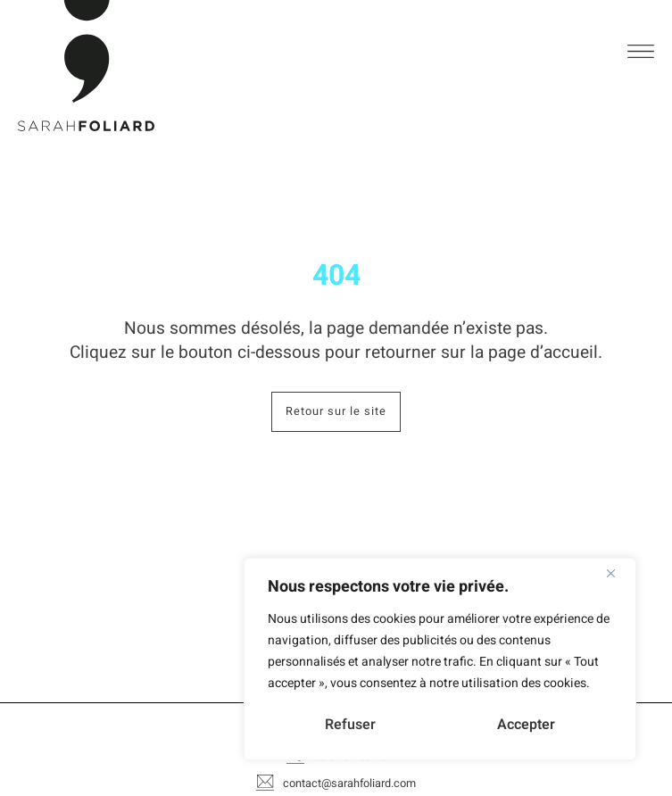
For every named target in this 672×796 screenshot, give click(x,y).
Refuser (350, 725)
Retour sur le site (329, 412)
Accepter (526, 725)
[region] (440, 659)
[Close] (618, 573)
